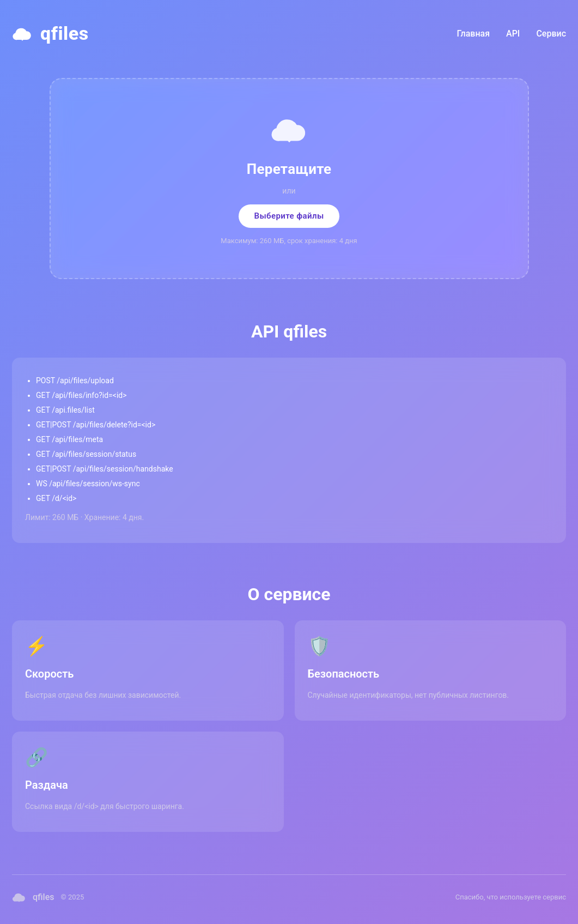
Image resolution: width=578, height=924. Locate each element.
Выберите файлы (289, 216)
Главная (474, 34)
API (513, 34)
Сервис (551, 34)
